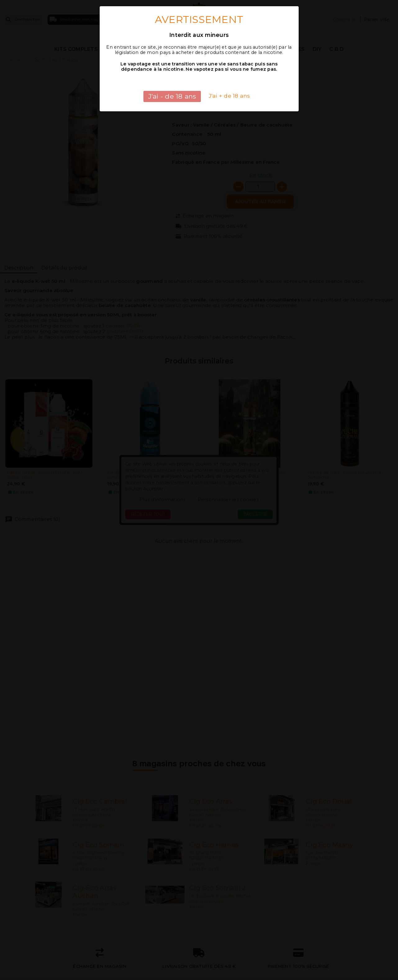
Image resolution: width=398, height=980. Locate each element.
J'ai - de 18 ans (172, 96)
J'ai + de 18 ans (229, 96)
